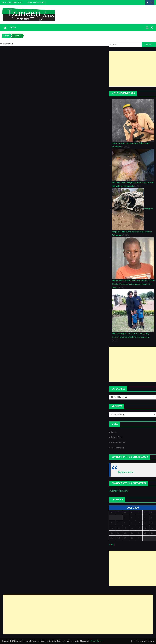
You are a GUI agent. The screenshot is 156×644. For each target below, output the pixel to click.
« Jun (112, 545)
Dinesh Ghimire (97, 641)
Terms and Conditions (36, 3)
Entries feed (117, 437)
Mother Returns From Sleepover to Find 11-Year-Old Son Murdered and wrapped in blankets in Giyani (134, 284)
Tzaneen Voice (126, 472)
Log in (114, 432)
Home (13, 28)
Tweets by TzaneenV (119, 491)
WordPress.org (118, 447)
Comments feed (119, 442)
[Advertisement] (133, 69)
